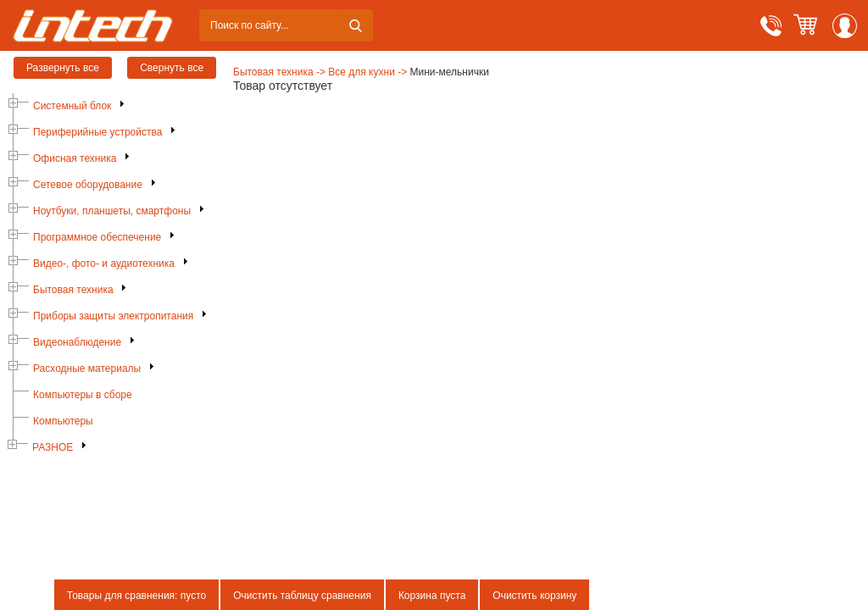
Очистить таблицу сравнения (302, 596)
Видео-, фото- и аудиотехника (104, 263)
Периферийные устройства (97, 132)
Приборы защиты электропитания (113, 316)
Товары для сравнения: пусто (136, 596)
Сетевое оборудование (88, 185)
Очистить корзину (534, 596)
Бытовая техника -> (279, 72)
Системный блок (72, 106)
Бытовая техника (73, 290)
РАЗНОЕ (53, 447)
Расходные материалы (87, 369)
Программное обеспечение (97, 237)
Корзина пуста (432, 596)
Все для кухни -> (367, 72)
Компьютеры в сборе (83, 395)
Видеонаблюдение (77, 342)
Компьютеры (63, 421)
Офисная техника (75, 158)
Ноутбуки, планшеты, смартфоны (112, 211)
